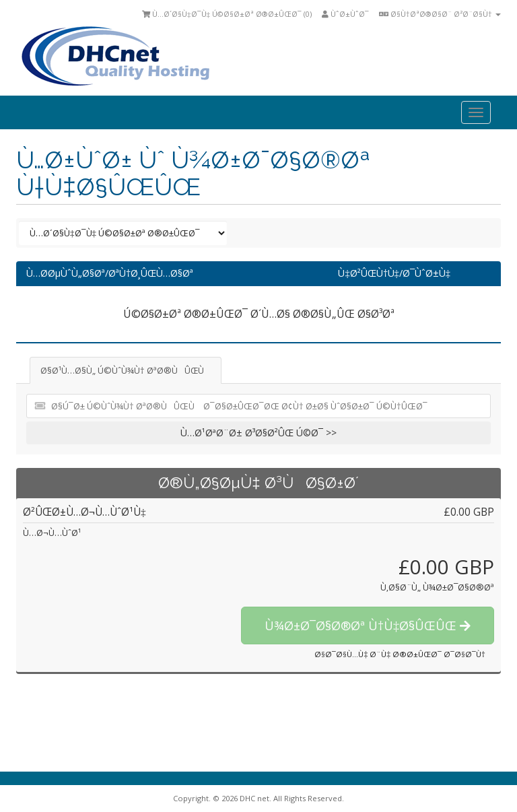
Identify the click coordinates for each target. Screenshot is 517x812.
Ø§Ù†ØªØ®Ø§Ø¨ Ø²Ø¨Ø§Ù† (440, 14)
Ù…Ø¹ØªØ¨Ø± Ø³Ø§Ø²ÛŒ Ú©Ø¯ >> (258, 433)
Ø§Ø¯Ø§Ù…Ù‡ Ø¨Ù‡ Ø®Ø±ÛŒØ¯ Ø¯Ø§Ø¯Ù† (400, 654)
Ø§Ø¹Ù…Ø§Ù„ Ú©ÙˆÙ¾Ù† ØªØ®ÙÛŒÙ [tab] (126, 370)
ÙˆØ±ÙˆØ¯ (345, 14)
